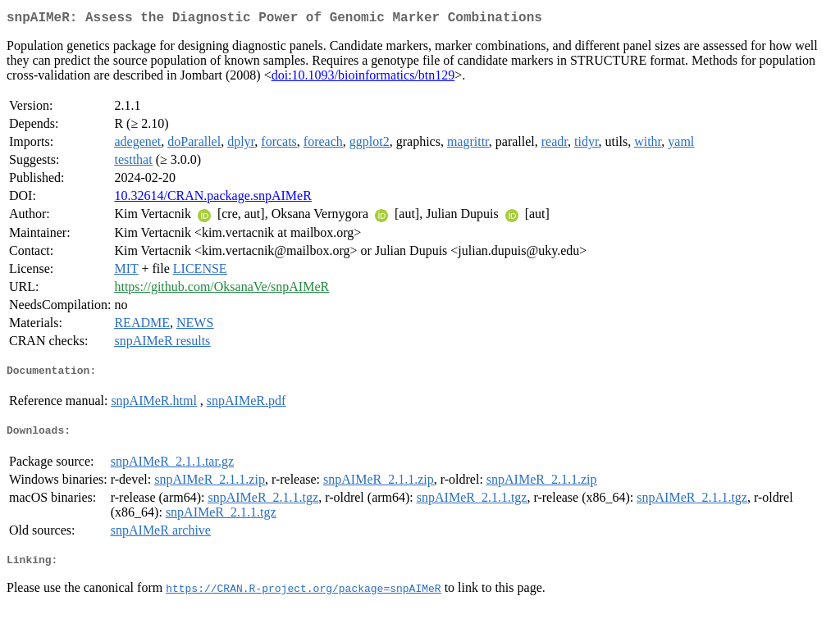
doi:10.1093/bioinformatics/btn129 (363, 78)
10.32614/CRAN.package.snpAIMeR (212, 199)
